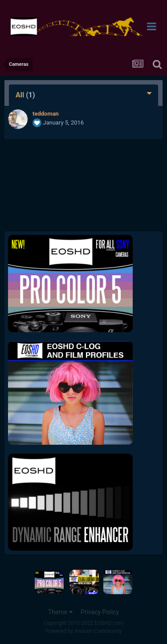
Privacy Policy (100, 612)
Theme (60, 612)
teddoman (46, 114)
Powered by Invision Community (83, 631)
